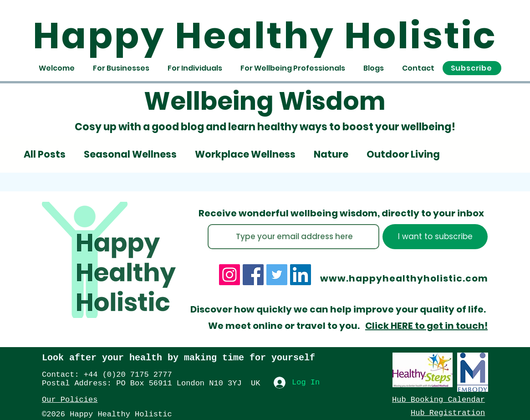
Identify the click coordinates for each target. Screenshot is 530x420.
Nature (331, 154)
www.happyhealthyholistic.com (404, 278)
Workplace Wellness (245, 154)
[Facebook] (253, 275)
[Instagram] (229, 275)
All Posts (45, 154)
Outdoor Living (403, 154)
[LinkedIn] (301, 275)
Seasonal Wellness (130, 154)
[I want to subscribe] (435, 237)
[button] (472, 68)
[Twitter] (277, 275)
